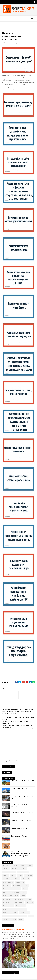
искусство (17, 886)
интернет (7, 886)
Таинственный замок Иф (20, 789)
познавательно (18, 903)
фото (31, 916)
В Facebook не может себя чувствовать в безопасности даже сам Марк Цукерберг (21, 854)
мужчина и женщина (11, 896)
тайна (5, 916)
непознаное (19, 899)
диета (20, 876)
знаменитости (8, 882)
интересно (20, 882)
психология (20, 906)
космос (17, 889)
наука (23, 896)
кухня (5, 892)
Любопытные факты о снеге (21, 820)
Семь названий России (19, 836)
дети (13, 876)
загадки (16, 879)
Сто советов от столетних (14, 929)
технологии (14, 916)
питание (6, 903)
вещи (23, 869)
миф (24, 892)
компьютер (7, 889)
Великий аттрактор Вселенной (22, 812)
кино (25, 886)
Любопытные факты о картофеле (23, 781)
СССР (23, 865)
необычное (7, 899)
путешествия (8, 909)
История (6, 865)
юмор (24, 27)
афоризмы (17, 27)
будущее (15, 869)
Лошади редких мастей (19, 828)
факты (24, 916)
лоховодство (15, 892)
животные (7, 879)
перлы (29, 899)
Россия (15, 865)
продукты (30, 903)
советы (14, 913)
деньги (6, 876)
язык (21, 920)
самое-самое (21, 909)
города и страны (9, 872)
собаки (6, 913)
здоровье (26, 879)
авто (30, 865)
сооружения (24, 913)
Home (4, 27)
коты (25, 889)
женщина (29, 876)
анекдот (10, 27)
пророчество (8, 906)
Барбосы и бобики (18, 844)
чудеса (6, 920)
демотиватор (23, 872)
